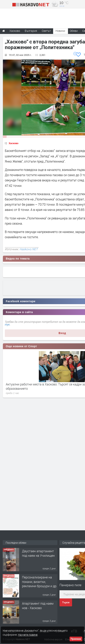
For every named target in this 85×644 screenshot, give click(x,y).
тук (7, 325)
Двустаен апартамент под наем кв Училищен (38, 553)
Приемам (76, 639)
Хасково (14, 143)
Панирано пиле (70, 585)
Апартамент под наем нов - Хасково (38, 605)
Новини (60, 31)
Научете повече (28, 635)
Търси (66, 602)
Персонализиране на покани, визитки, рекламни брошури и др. (40, 582)
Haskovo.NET (29, 249)
